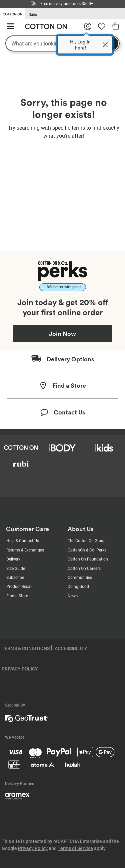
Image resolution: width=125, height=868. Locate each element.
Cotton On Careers (84, 569)
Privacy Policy (33, 848)
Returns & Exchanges (25, 550)
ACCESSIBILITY (71, 648)
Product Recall (19, 587)
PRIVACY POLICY (20, 669)
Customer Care (27, 529)
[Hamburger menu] (11, 27)
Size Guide (16, 569)
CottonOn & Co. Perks (87, 550)
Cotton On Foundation (88, 559)
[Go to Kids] (33, 14)
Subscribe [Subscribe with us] (15, 578)
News (73, 596)
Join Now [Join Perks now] (62, 334)
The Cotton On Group (87, 541)
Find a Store (17, 596)
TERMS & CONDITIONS (26, 648)
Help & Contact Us (23, 541)
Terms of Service (75, 848)
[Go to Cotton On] (12, 13)
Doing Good (78, 587)
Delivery (13, 559)
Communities (80, 578)
